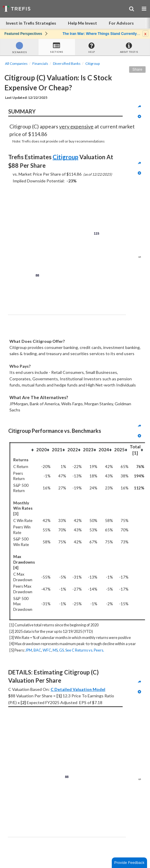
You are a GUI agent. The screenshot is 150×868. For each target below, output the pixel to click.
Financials (40, 63)
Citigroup (92, 63)
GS (61, 650)
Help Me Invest (82, 23)
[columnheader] (23, 450)
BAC (37, 650)
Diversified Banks (67, 63)
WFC (47, 650)
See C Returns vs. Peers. (85, 650)
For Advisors (121, 23)
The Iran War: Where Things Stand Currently (100, 34)
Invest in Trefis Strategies (31, 23)
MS (55, 650)
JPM (29, 650)
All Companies (16, 63)
